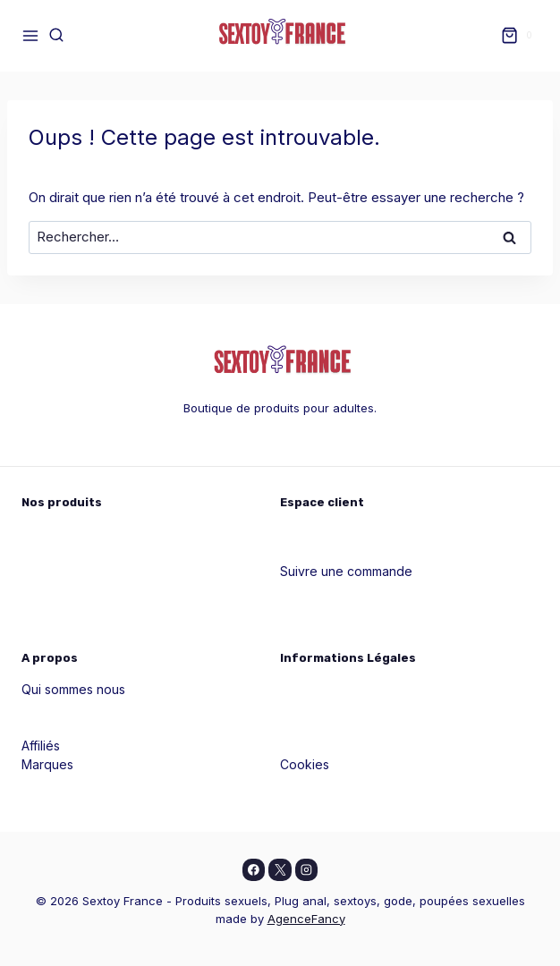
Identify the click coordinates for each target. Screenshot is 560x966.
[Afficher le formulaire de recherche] (56, 36)
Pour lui (43, 552)
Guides (42, 708)
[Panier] (520, 36)
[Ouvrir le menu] (30, 35)
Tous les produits (72, 627)
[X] (280, 870)
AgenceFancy (306, 919)
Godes (41, 590)
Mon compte (317, 534)
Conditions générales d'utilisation (378, 746)
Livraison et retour (333, 783)
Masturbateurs (64, 609)
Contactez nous (68, 727)
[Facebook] (254, 870)
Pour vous (51, 571)
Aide (293, 552)
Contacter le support (341, 590)
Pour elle (48, 534)
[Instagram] (307, 870)
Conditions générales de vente (372, 727)
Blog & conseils (325, 609)
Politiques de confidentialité (362, 708)
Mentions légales (330, 689)
